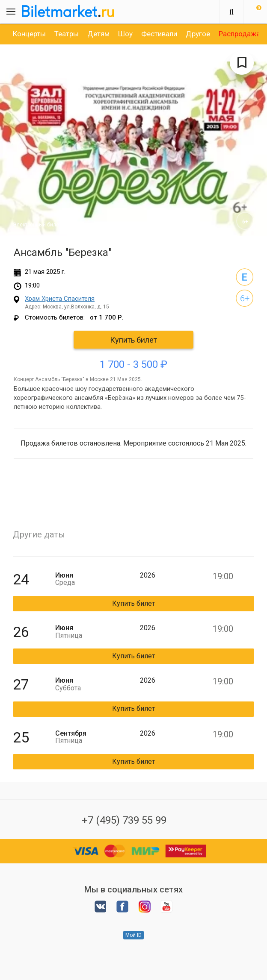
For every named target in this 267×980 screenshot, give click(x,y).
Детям (98, 34)
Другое (198, 34)
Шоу (125, 34)
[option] (29, 34)
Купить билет (133, 340)
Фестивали (159, 34)
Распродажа (239, 34)
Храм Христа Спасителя (60, 299)
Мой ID (133, 935)
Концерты (29, 34)
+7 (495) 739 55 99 (124, 820)
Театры (67, 34)
